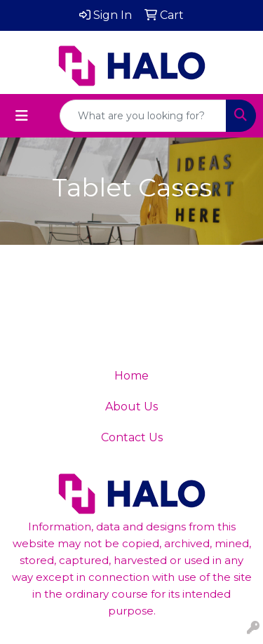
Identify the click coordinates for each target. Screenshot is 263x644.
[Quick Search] (143, 116)
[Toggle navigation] (22, 116)
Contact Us (132, 437)
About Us (131, 407)
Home (131, 376)
